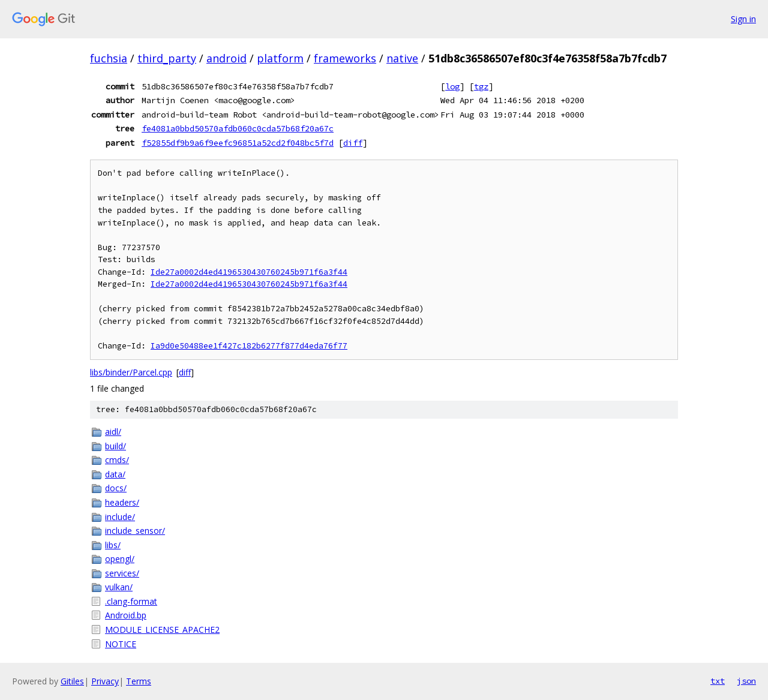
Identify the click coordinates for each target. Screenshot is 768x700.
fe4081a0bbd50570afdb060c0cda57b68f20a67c (238, 128)
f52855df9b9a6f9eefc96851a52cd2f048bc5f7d (238, 143)
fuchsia (109, 58)
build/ (115, 446)
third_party (167, 58)
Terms (139, 681)
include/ (120, 517)
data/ (115, 474)
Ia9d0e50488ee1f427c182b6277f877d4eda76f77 (249, 346)
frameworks (345, 58)
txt (718, 681)
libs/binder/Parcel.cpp (131, 372)
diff (353, 143)
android (226, 58)
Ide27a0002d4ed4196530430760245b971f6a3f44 (249, 272)
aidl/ (113, 432)
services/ (122, 573)
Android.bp (126, 615)
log (452, 86)
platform (280, 58)
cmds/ (117, 460)
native (402, 58)
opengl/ (120, 559)
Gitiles (72, 681)
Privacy (105, 681)
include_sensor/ (135, 531)
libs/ (113, 545)
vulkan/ (119, 587)
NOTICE (121, 644)
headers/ (122, 502)
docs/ (116, 488)
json (746, 681)
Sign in (743, 19)
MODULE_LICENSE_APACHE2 (162, 630)
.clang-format (131, 601)
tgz (481, 86)
